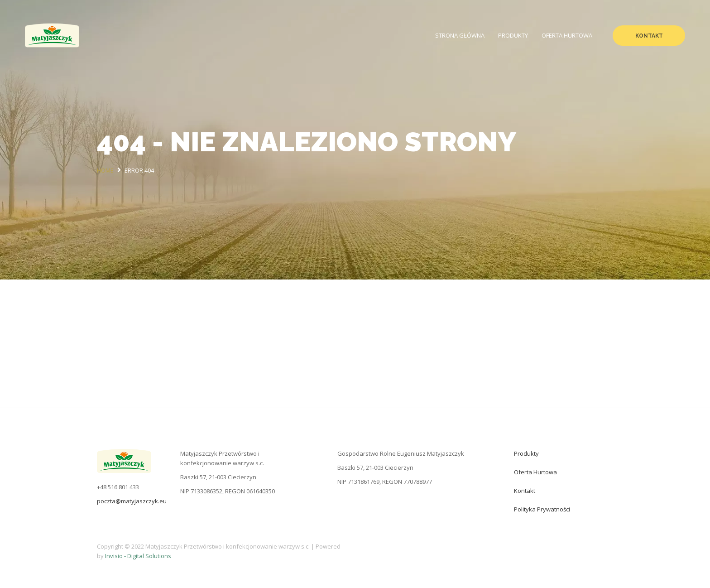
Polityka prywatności (542, 509)
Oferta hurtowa (567, 35)
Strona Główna (460, 35)
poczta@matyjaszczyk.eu (132, 501)
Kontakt (649, 36)
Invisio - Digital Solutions (138, 556)
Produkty (513, 35)
